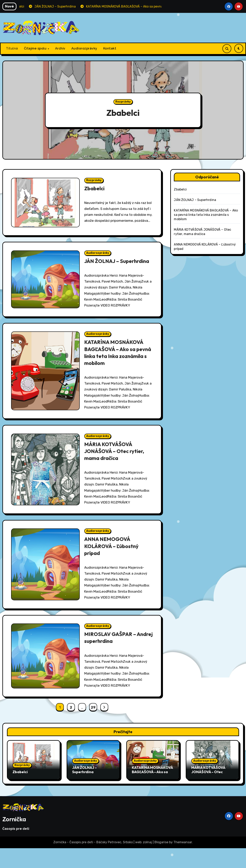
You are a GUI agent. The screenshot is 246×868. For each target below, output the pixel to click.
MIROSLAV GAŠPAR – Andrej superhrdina (111, 656)
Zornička (14, 839)
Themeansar (183, 862)
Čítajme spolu (36, 48)
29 (93, 727)
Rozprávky (123, 102)
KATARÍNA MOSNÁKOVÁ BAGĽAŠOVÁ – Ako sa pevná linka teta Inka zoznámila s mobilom (116, 366)
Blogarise (161, 862)
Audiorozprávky (84, 48)
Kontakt (110, 48)
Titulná (12, 48)
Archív (60, 48)
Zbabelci (123, 112)
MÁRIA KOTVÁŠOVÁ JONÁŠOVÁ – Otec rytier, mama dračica (116, 466)
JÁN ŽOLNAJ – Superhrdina (103, 269)
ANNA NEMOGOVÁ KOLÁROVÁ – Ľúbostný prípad (113, 563)
